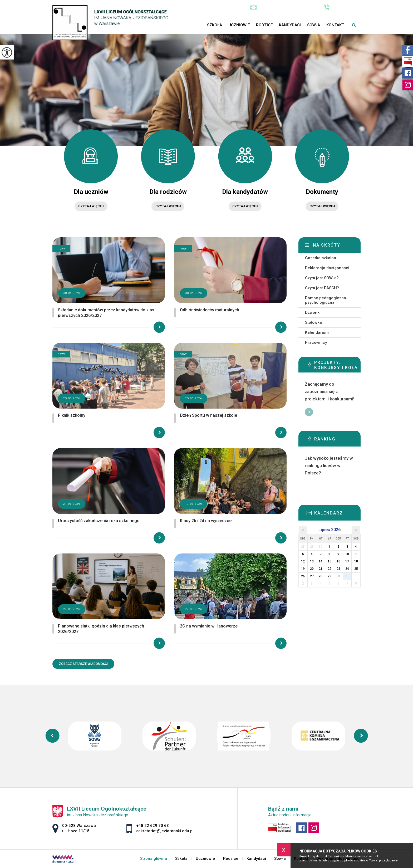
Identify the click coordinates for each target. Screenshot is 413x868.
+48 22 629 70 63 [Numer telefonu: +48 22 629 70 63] (153, 826)
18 (356, 561)
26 (303, 576)
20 (312, 569)
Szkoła (215, 25)
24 (347, 569)
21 (321, 569)
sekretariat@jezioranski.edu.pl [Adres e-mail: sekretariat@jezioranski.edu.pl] (165, 831)
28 (321, 576)
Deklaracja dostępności (327, 268)
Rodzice (264, 25)
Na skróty (327, 245)
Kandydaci (290, 25)
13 (312, 561)
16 (338, 561)
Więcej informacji (309, 412)
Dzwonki (313, 312)
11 (356, 554)
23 (338, 569)
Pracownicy (316, 342)
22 (330, 569)
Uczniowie (239, 25)
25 (356, 569)
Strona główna (201, 25)
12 (303, 561)
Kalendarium (317, 332)
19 (303, 569)
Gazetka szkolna (321, 258)
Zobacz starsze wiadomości (83, 664)
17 (347, 561)
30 (338, 576)
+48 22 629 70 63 (342, 7)
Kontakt (335, 25)
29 (330, 576)
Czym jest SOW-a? (322, 278)
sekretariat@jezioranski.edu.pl (282, 7)
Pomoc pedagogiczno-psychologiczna (326, 300)
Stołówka (313, 322)
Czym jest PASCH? (322, 288)
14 (321, 561)
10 (347, 554)
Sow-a (314, 25)
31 (347, 576)
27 (312, 576)
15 (330, 561)
